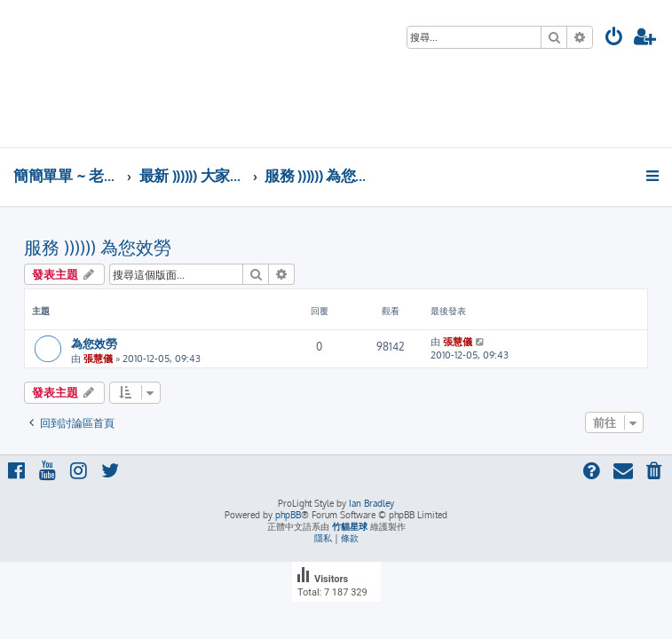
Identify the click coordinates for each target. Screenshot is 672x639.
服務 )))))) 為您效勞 (98, 247)
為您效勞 (94, 343)
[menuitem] (614, 39)
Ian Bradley (372, 503)
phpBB (288, 515)
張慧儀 (98, 359)
